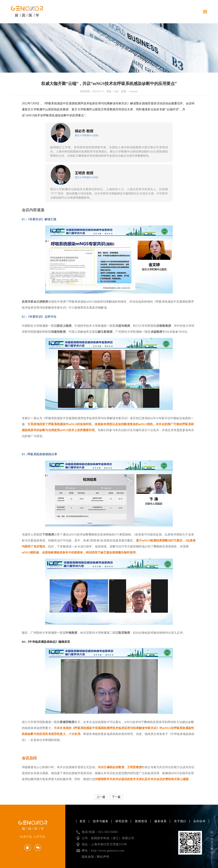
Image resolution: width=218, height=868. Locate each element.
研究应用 (122, 821)
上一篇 (101, 797)
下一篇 (116, 797)
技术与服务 (101, 821)
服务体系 (161, 821)
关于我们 (180, 821)
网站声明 (103, 857)
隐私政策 (88, 857)
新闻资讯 (141, 821)
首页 (83, 821)
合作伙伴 (199, 821)
